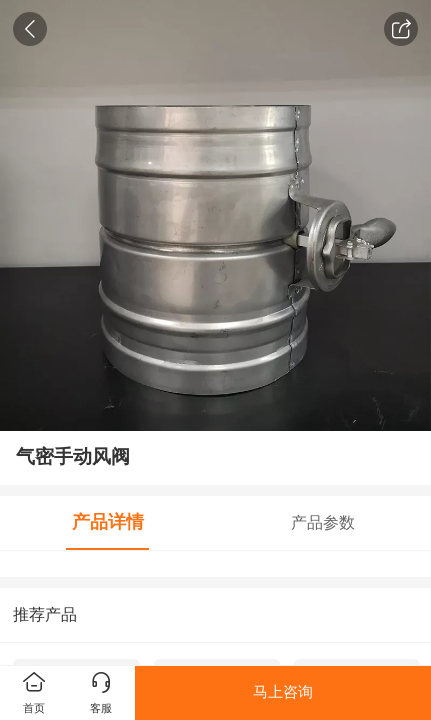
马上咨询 (283, 692)
